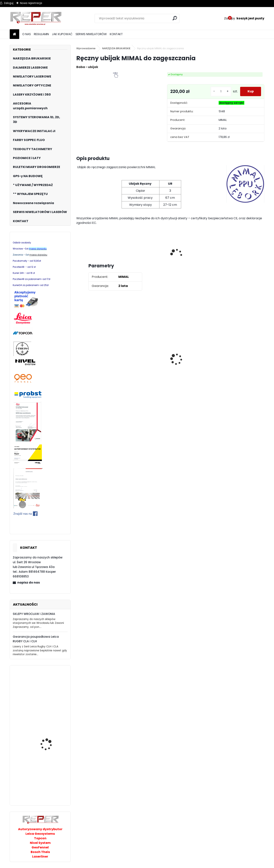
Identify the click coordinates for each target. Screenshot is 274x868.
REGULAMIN (41, 34)
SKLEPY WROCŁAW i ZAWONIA (34, 614)
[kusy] (220, 91)
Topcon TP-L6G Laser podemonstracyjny (49, 689)
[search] (175, 18)
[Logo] (36, 18)
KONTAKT (116, 34)
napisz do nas (29, 582)
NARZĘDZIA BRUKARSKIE (116, 48)
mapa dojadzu (38, 255)
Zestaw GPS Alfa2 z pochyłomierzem (93, 359)
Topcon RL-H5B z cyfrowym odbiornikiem (193, 366)
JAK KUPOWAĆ (62, 34)
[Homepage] (14, 34)
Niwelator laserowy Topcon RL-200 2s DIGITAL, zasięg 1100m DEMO (49, 780)
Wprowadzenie (86, 48)
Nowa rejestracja (31, 3)
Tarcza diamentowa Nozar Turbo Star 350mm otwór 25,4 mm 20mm (146, 364)
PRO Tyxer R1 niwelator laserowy (50, 718)
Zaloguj (9, 3)
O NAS (27, 34)
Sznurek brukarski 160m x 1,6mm (238, 358)
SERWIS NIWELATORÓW (91, 34)
